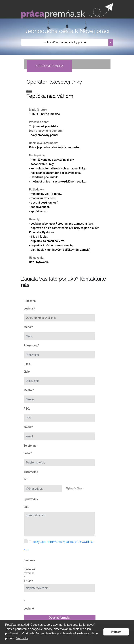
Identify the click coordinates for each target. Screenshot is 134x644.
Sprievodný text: (30, 503)
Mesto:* (29, 390)
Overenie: (30, 560)
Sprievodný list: (30, 476)
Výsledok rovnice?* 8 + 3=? (30, 575)
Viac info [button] (22, 638)
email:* (28, 427)
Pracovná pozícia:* (30, 305)
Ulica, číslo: (27, 368)
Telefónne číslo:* (30, 449)
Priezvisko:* (30, 345)
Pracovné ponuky (49, 66)
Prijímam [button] (116, 632)
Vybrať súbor (75, 488)
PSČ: (27, 409)
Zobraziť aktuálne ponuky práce (65, 42)
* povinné (29, 605)
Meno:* (28, 327)
